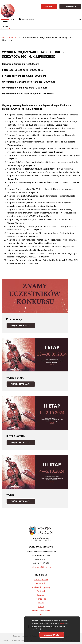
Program (41, 595)
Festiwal (41, 591)
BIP (41, 614)
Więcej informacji (23, 326)
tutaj (62, 625)
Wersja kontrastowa (27, 19)
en (80, 19)
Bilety (51, 7)
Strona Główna (9, 37)
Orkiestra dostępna (41, 610)
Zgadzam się (52, 636)
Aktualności (41, 583)
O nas (41, 603)
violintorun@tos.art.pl (41, 567)
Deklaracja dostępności (21, 636)
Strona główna (41, 579)
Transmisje (73, 7)
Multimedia (41, 599)
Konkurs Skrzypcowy (41, 587)
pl (76, 19)
